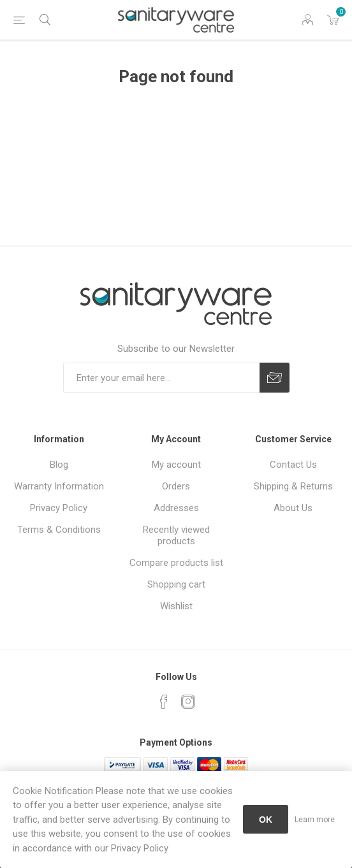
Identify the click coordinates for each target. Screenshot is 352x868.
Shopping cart (176, 584)
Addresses (176, 508)
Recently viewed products (176, 535)
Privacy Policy (59, 508)
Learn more (315, 820)
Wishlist (176, 606)
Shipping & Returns (293, 486)
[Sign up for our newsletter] (161, 378)
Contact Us (293, 465)
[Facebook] (164, 702)
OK (266, 820)
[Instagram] (188, 702)
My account (176, 465)
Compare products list (176, 563)
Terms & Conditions (59, 530)
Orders (176, 486)
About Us (293, 508)
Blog (59, 465)
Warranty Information (59, 486)
